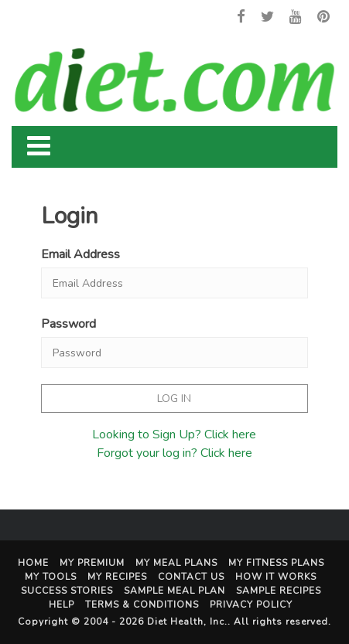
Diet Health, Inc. (187, 622)
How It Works (276, 577)
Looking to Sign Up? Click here (174, 434)
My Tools (51, 577)
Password (68, 324)
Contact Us (191, 577)
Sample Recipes (279, 591)
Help (62, 605)
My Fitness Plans (276, 563)
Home (33, 563)
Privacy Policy (251, 605)
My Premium (92, 563)
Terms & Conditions (142, 605)
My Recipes (117, 577)
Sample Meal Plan (174, 591)
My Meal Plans (176, 563)
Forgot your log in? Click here (174, 453)
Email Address (80, 254)
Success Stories (67, 591)
